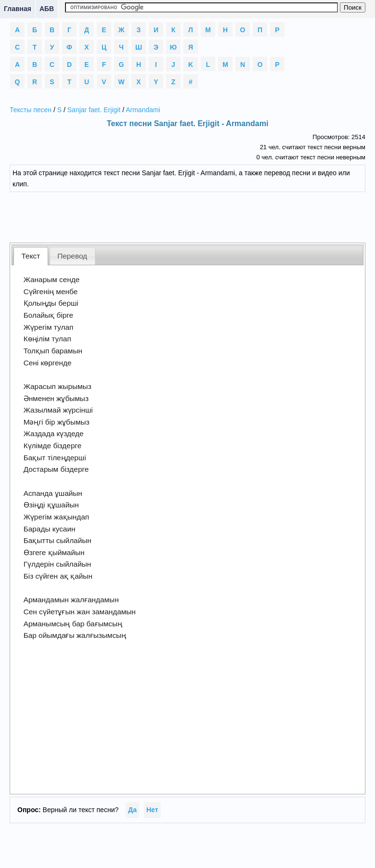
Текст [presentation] (31, 256)
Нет (152, 810)
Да (132, 810)
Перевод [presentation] (72, 256)
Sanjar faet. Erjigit (94, 110)
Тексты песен (31, 110)
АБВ (47, 9)
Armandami (143, 110)
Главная (18, 9)
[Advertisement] (188, 216)
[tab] (31, 256)
